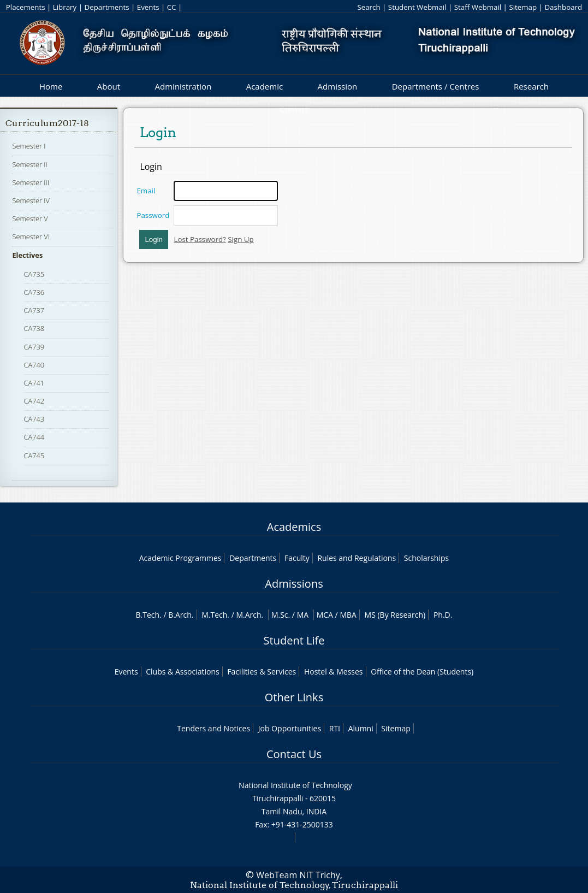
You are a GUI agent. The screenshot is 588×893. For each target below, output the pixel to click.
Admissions (294, 584)
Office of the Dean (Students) (422, 672)
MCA (325, 615)
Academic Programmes (180, 558)
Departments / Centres (436, 86)
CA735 (34, 274)
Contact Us (294, 754)
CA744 (34, 437)
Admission (338, 86)
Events (148, 7)
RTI (335, 728)
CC (172, 7)
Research (531, 86)
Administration (183, 86)
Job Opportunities (290, 728)
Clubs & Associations (183, 672)
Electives (27, 255)
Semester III (31, 182)
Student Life (294, 640)
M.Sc (280, 615)
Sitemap (523, 7)
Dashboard (563, 7)
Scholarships (426, 558)
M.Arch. (250, 615)
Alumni (361, 728)
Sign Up (240, 239)
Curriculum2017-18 (47, 123)
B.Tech (148, 615)
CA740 (34, 365)
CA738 (34, 328)
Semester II (29, 164)
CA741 (34, 383)
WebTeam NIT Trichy (298, 875)
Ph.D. (443, 615)
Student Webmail (417, 7)
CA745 (34, 456)
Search (369, 7)
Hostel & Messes (334, 672)
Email (146, 191)
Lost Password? (200, 239)
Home (51, 86)
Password (153, 215)
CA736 (34, 292)
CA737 (34, 310)
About (109, 86)
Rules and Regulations (357, 558)
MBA (348, 615)
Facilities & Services (262, 672)
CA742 (34, 401)
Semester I (29, 146)
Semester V (30, 218)
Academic (265, 86)
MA (303, 615)
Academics (294, 527)
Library (65, 7)
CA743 (34, 419)
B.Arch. (181, 615)
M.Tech (214, 615)
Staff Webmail (478, 7)
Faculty (297, 558)
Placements (26, 7)
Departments (106, 7)
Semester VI (31, 236)
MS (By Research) (395, 615)
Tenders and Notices (213, 728)
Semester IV (31, 200)
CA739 (34, 347)
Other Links (294, 697)
